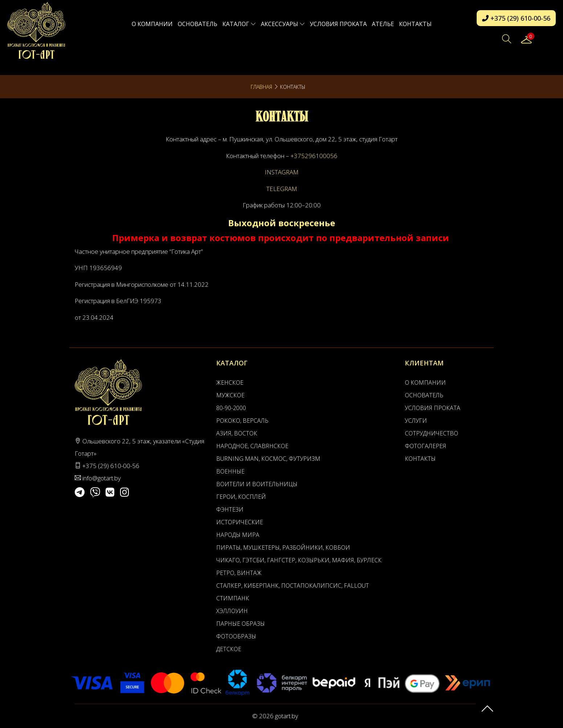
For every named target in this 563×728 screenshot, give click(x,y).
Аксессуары (283, 24)
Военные (230, 471)
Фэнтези (230, 509)
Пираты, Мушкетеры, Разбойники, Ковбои (283, 547)
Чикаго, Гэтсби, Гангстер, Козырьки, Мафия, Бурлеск (299, 560)
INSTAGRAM (282, 172)
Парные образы (241, 624)
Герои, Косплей (241, 497)
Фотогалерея (426, 446)
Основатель (198, 24)
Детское (229, 649)
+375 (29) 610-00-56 (516, 18)
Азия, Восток (237, 433)
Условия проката (338, 24)
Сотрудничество (432, 433)
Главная (261, 87)
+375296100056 (314, 156)
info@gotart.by (102, 478)
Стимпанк (233, 598)
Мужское (230, 395)
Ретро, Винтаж (239, 573)
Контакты (415, 24)
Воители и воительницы (257, 484)
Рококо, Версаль (242, 421)
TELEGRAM (282, 189)
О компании (152, 24)
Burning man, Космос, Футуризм (268, 459)
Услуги (416, 421)
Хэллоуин (232, 611)
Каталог (239, 24)
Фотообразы (236, 636)
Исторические (240, 522)
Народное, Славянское (252, 446)
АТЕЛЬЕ (383, 24)
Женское (230, 382)
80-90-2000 (231, 408)
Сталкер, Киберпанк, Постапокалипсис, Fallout (293, 586)
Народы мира (238, 535)
